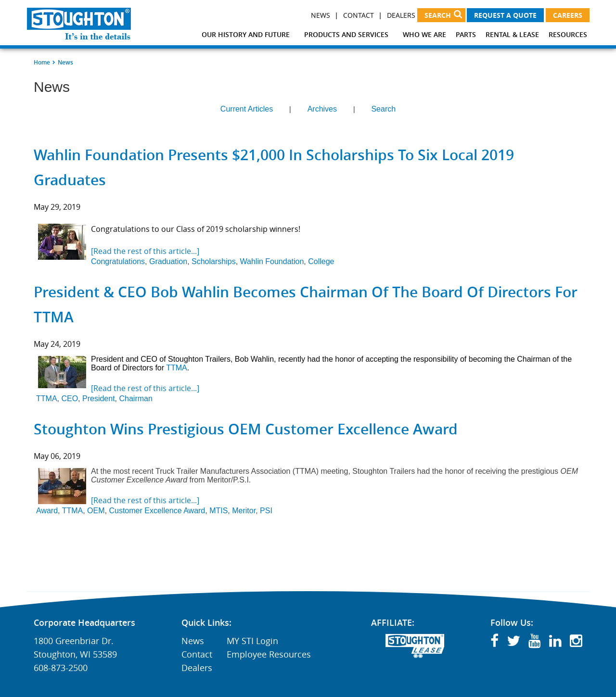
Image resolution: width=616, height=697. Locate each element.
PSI (266, 511)
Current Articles (247, 109)
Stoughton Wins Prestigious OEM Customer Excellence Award (246, 429)
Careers (568, 15)
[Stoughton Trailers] (79, 24)
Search (383, 109)
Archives (322, 109)
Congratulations (118, 261)
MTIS (218, 511)
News (321, 15)
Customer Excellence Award (157, 511)
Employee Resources (269, 654)
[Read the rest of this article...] (145, 251)
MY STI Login (252, 641)
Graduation (168, 261)
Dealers (401, 15)
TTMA (177, 368)
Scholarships (214, 261)
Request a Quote (505, 15)
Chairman (135, 399)
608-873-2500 (61, 668)
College (321, 261)
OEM (96, 511)
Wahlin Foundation (272, 261)
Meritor (244, 511)
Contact (359, 15)
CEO (70, 399)
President (99, 399)
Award (47, 511)
